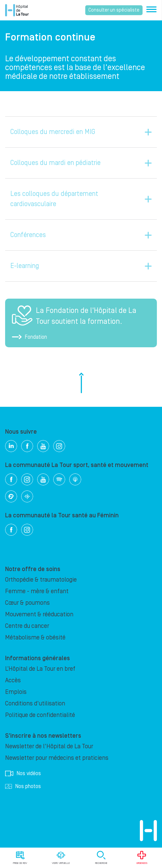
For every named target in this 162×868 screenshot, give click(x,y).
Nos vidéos (23, 773)
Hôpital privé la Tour (17, 10)
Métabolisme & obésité (35, 638)
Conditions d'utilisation (35, 704)
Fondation (30, 337)
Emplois (16, 692)
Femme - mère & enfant (37, 591)
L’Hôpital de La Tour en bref (40, 669)
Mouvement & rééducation (39, 614)
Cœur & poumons (27, 603)
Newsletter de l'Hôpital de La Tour (49, 746)
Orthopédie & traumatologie (41, 580)
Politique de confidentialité (40, 715)
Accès (13, 680)
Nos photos (23, 786)
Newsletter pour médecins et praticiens (57, 758)
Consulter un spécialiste (114, 10)
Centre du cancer (27, 626)
